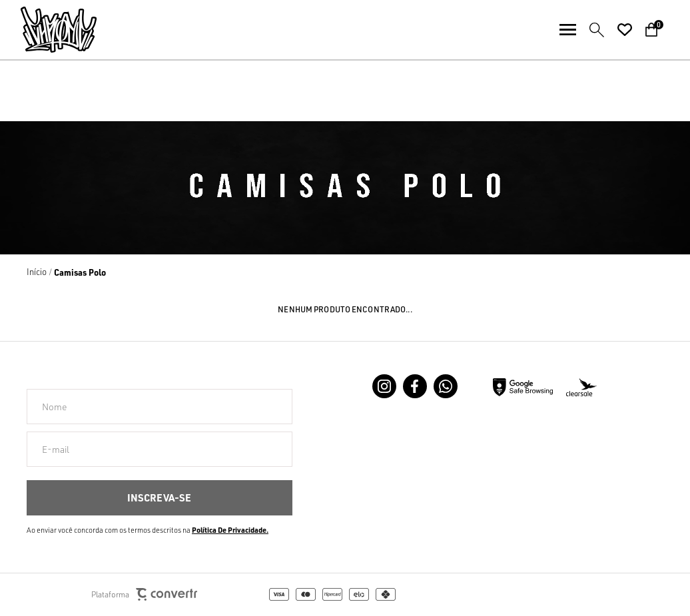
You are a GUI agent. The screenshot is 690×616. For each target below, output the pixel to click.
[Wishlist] (625, 30)
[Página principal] (48, 30)
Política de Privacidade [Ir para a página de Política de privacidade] (229, 530)
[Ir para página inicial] (37, 272)
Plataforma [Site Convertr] (144, 594)
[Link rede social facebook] (415, 386)
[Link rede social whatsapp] (446, 386)
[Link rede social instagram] (384, 386)
